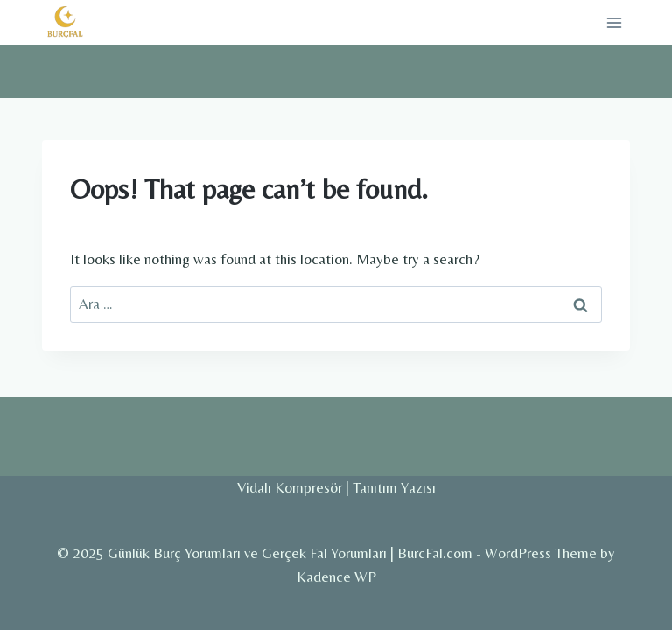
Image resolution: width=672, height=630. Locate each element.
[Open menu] (614, 22)
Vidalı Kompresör (290, 487)
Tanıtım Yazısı (394, 487)
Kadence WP (336, 577)
